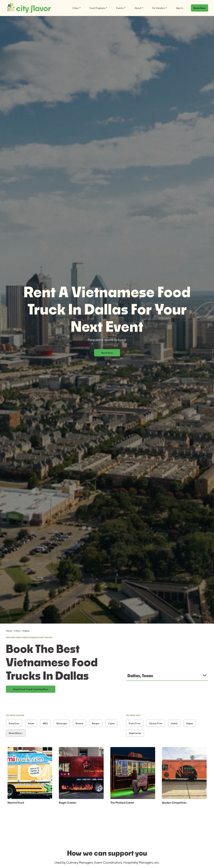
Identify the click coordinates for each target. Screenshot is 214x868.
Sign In (179, 8)
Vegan (190, 723)
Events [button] (120, 8)
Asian (31, 723)
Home (9, 631)
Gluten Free (156, 723)
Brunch (79, 723)
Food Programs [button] (97, 8)
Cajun (111, 723)
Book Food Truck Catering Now (31, 689)
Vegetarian (135, 733)
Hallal (174, 723)
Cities (17, 631)
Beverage (62, 723)
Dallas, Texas (140, 676)
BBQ (45, 723)
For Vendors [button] (158, 8)
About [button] (138, 8)
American (14, 723)
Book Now (200, 8)
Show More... (16, 733)
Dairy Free (135, 723)
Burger (96, 723)
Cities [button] (75, 8)
